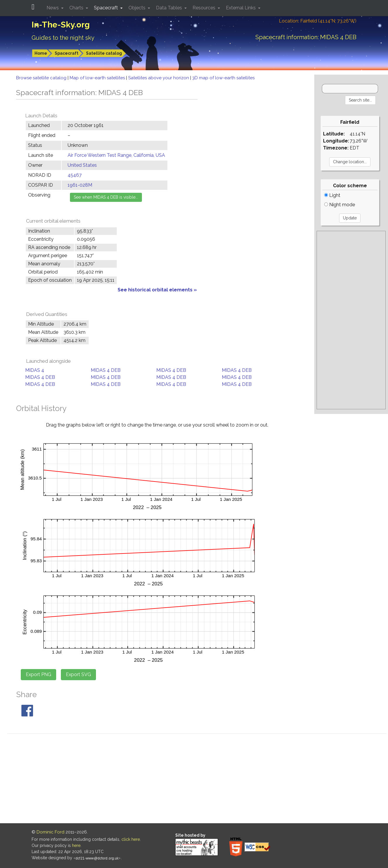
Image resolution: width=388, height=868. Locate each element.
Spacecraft (67, 53)
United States (82, 165)
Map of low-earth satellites (98, 78)
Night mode (340, 205)
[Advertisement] (351, 320)
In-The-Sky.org (61, 25)
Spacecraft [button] (107, 8)
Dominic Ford (50, 832)
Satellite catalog (104, 53)
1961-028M (80, 185)
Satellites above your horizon (159, 78)
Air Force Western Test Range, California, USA (116, 155)
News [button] (53, 8)
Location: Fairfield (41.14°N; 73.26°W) (318, 21)
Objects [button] (138, 8)
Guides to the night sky (63, 38)
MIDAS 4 (35, 370)
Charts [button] (77, 8)
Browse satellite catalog (42, 78)
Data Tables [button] (170, 8)
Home (41, 53)
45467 (75, 175)
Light (332, 195)
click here (131, 839)
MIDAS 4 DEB (106, 370)
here (76, 845)
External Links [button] (241, 8)
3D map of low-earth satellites (223, 78)
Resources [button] (205, 8)
